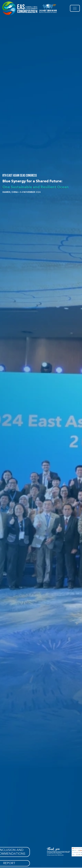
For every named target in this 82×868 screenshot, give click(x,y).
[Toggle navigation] (75, 8)
